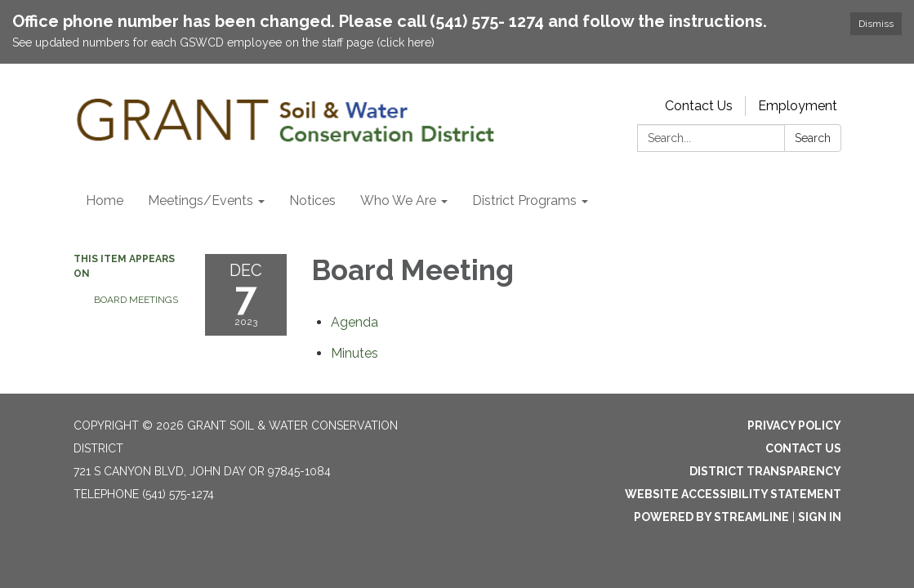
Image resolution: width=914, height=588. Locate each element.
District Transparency (765, 471)
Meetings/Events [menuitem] (201, 200)
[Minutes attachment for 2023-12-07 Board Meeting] (354, 353)
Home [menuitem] (105, 200)
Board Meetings (136, 300)
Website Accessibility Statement (733, 494)
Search (813, 138)
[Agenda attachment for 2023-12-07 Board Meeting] (354, 322)
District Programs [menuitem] (524, 200)
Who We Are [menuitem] (398, 200)
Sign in (820, 517)
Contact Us (699, 106)
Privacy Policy (794, 425)
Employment (798, 106)
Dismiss (876, 24)
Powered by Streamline (711, 517)
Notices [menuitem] (312, 200)
